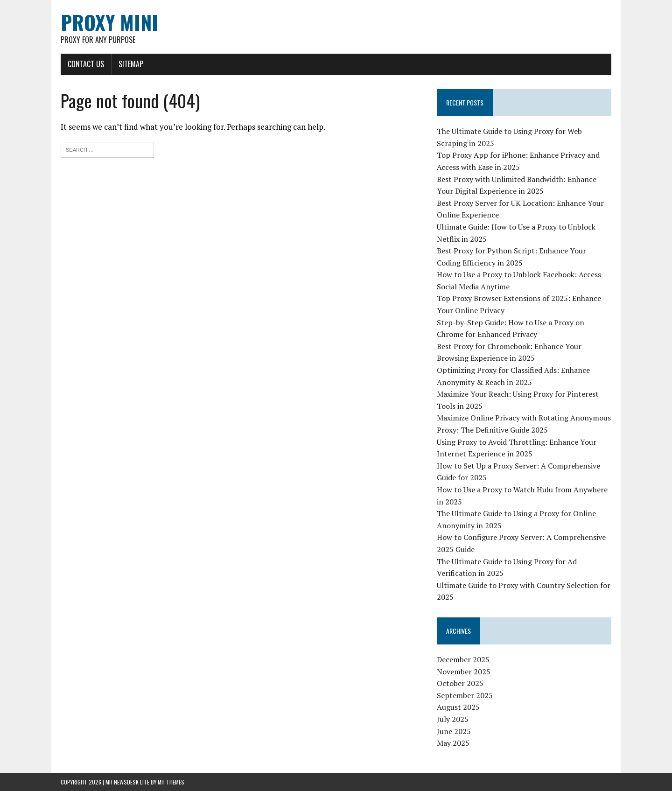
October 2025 (460, 683)
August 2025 (458, 707)
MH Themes (171, 782)
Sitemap (131, 64)
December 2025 (463, 659)
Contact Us (86, 64)
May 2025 (453, 743)
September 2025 (465, 695)
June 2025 (454, 731)
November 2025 (464, 672)
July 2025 (453, 719)
